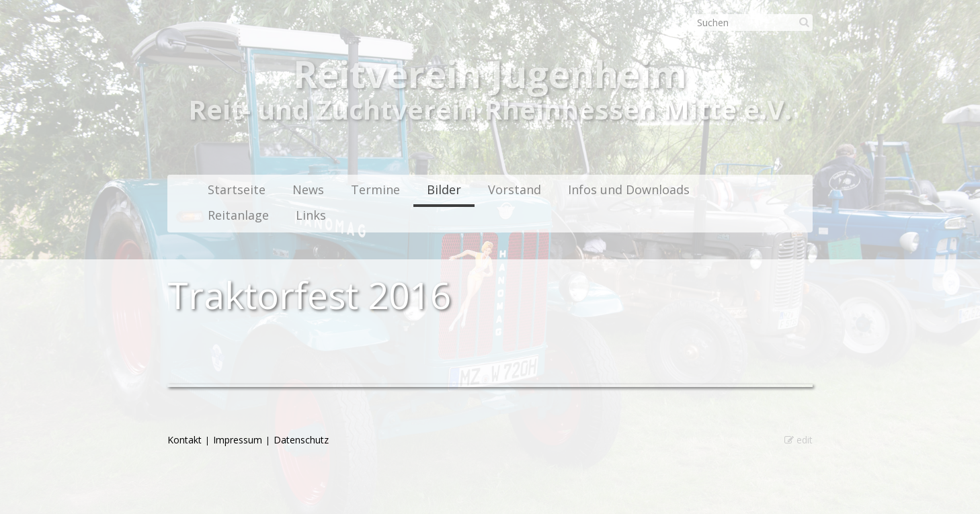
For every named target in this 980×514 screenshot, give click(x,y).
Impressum (238, 440)
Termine (375, 189)
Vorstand (515, 189)
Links (311, 215)
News (308, 189)
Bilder (444, 189)
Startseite (237, 189)
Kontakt (185, 440)
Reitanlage (238, 215)
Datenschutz (301, 440)
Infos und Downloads (629, 189)
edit (799, 440)
